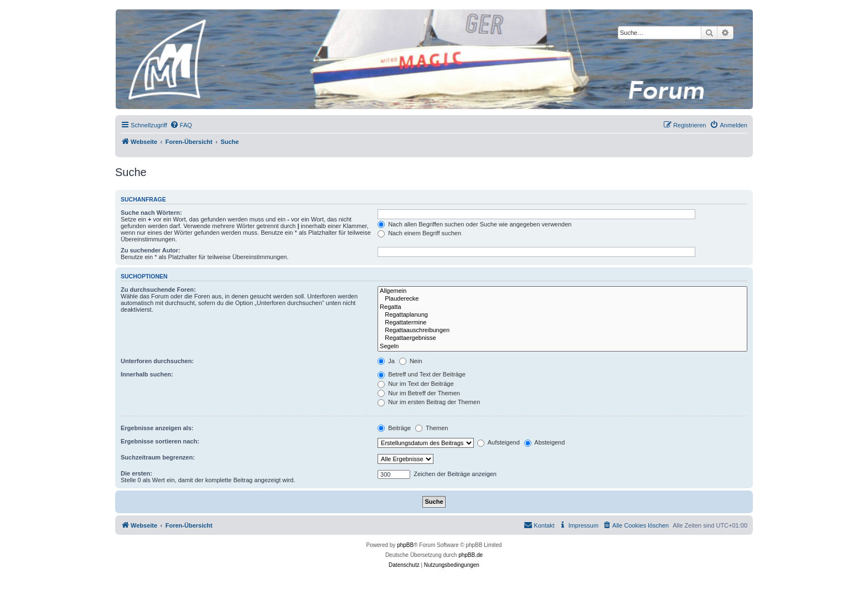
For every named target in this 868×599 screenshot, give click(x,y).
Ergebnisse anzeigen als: (157, 428)
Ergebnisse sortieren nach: (160, 441)
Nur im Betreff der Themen (419, 393)
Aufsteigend (498, 442)
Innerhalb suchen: (147, 374)
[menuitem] (181, 125)
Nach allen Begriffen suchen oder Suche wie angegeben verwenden (474, 224)
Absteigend (545, 442)
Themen (432, 428)
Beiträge (394, 428)
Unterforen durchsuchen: (157, 361)
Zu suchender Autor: (151, 250)
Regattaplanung (562, 315)
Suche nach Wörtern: (151, 213)
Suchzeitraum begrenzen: (158, 457)
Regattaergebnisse (562, 338)
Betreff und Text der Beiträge (422, 374)
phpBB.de (471, 555)
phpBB (405, 545)
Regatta (562, 307)
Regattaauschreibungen (562, 331)
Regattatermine (562, 323)
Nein (411, 361)
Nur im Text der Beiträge (415, 384)
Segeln (562, 347)
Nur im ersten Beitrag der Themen (429, 402)
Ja (386, 361)
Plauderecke (562, 299)
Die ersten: (136, 473)
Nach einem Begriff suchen (419, 233)
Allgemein (562, 291)
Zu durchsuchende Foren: (158, 290)
